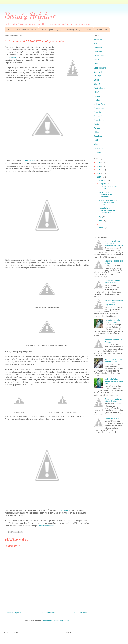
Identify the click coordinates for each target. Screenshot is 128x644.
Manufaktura (99, 108)
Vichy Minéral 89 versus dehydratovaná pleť (114, 381)
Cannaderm (99, 56)
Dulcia (97, 80)
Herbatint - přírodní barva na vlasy (113, 321)
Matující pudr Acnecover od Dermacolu (105, 195)
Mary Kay (98, 112)
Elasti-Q (97, 84)
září (101, 221)
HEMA (97, 92)
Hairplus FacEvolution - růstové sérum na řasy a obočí (114, 303)
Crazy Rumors (100, 68)
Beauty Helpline (30, 16)
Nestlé (97, 124)
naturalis (98, 152)
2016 (99, 170)
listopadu (103, 184)
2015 (99, 173)
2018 (99, 163)
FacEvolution (99, 88)
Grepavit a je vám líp (113, 419)
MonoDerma (99, 120)
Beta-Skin (98, 48)
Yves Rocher (99, 148)
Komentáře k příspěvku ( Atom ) (56, 621)
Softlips (97, 140)
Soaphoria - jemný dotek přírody (112, 282)
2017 (99, 166)
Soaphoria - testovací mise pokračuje (114, 400)
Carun (97, 60)
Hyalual (97, 100)
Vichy (96, 144)
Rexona (97, 128)
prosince (103, 180)
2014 (99, 177)
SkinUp (97, 132)
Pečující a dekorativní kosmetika (22, 30)
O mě (88, 30)
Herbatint (98, 96)
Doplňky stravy (74, 30)
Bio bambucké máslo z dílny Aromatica (114, 361)
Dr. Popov (98, 76)
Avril (96, 44)
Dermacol (98, 72)
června (102, 228)
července (103, 224)
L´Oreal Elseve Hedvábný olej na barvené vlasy (107, 210)
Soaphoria (98, 136)
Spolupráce (102, 30)
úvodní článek (11, 57)
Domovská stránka (48, 613)
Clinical (97, 64)
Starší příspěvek (81, 613)
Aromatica (98, 40)
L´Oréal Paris (99, 104)
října (101, 217)
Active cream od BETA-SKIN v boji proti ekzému (108, 203)
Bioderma (98, 52)
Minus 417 (98, 116)
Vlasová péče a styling (51, 30)
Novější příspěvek (14, 613)
